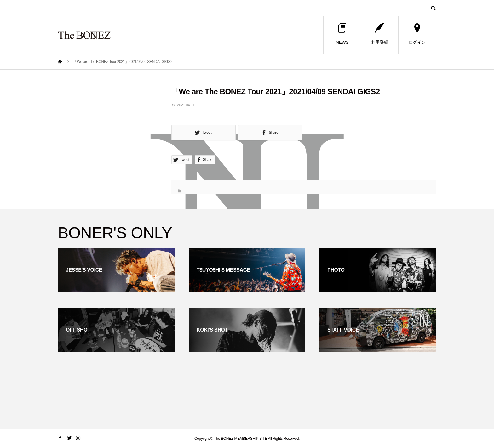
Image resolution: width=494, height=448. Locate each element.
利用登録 (380, 34)
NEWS (342, 34)
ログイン (417, 34)
